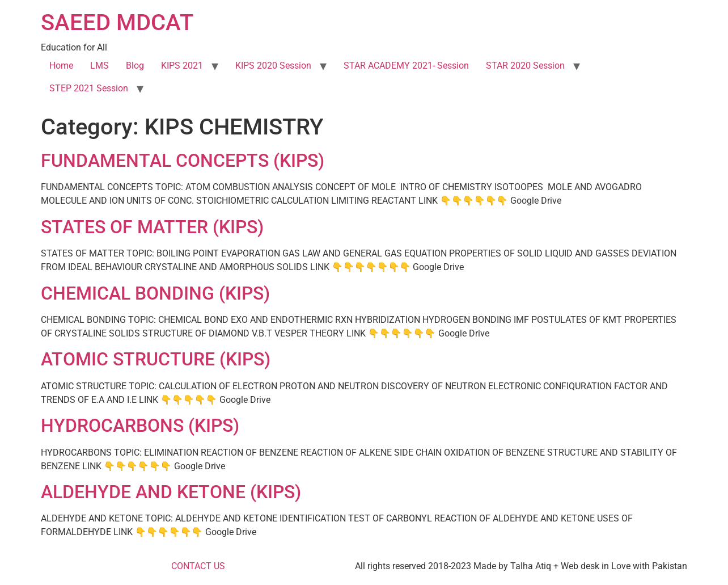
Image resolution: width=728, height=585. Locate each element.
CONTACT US (198, 566)
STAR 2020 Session (525, 66)
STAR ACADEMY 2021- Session (406, 66)
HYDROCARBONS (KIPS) (140, 426)
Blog (135, 66)
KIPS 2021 (182, 66)
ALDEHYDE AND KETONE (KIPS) (171, 492)
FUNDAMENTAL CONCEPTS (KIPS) (183, 161)
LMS (100, 66)
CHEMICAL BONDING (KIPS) (155, 293)
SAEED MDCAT (117, 22)
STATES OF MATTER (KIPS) (152, 227)
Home (61, 66)
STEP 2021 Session (89, 88)
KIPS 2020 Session (273, 66)
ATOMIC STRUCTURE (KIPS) (156, 359)
